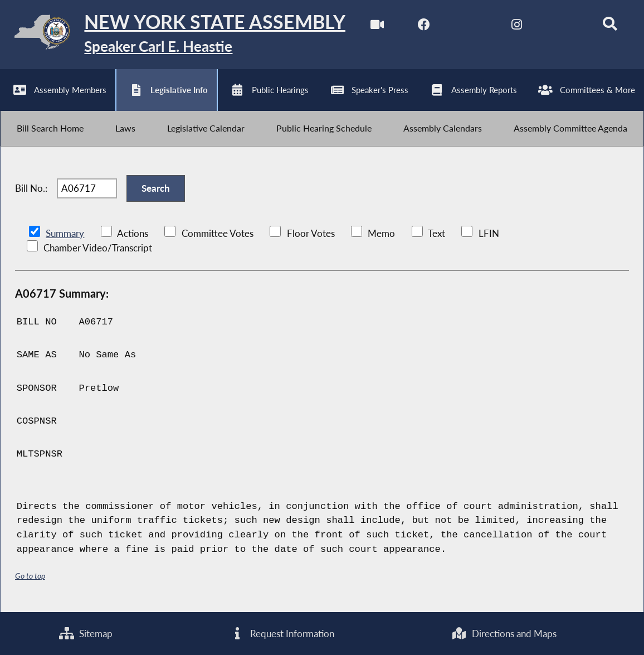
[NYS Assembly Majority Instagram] (517, 27)
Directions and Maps (504, 634)
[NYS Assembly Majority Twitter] (470, 27)
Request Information (282, 634)
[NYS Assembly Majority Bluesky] (563, 27)
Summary (65, 234)
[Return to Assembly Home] (173, 35)
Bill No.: (31, 189)
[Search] (610, 27)
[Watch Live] (377, 27)
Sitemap (86, 634)
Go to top (30, 576)
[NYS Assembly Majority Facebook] (424, 27)
